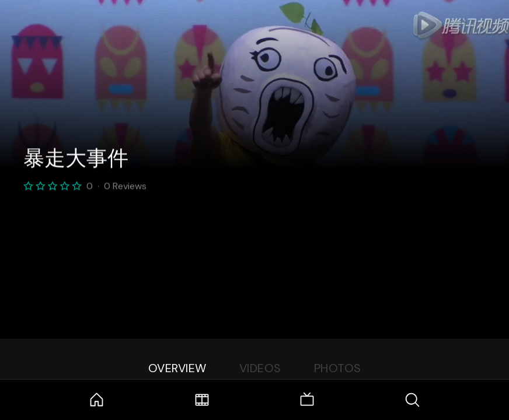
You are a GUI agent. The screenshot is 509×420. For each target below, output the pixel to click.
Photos (338, 368)
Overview (177, 368)
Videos (260, 368)
